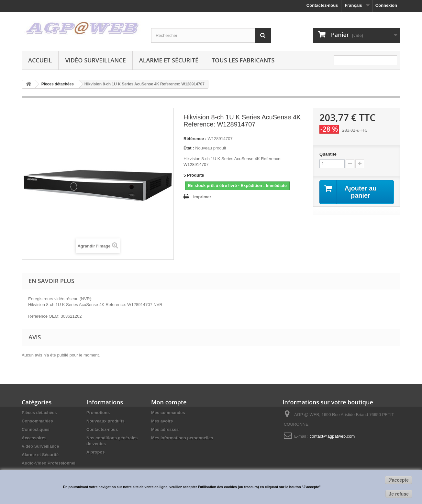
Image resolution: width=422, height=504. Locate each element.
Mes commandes (168, 413)
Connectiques (36, 429)
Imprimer (202, 197)
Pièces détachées (39, 413)
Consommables (37, 421)
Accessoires (34, 438)
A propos (96, 452)
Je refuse (399, 494)
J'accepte (399, 480)
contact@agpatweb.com (332, 436)
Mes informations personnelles (182, 438)
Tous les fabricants (243, 60)
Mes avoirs (162, 421)
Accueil (40, 60)
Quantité (328, 154)
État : (189, 148)
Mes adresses (165, 429)
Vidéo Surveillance (95, 60)
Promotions (98, 413)
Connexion (386, 5)
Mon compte (169, 402)
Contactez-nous (322, 5)
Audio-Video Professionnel (49, 463)
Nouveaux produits (105, 421)
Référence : (195, 139)
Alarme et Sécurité (169, 60)
